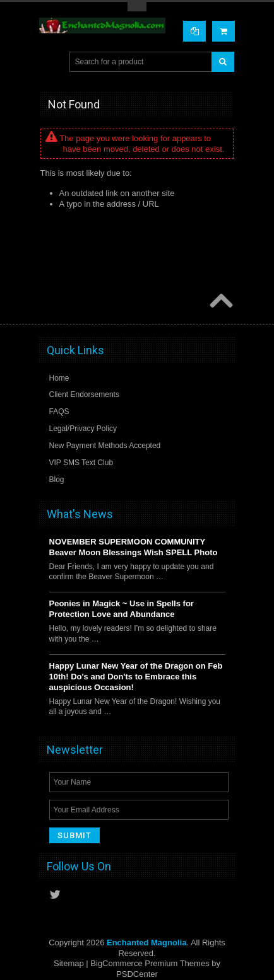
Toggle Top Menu (137, 7)
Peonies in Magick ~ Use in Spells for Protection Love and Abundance (122, 609)
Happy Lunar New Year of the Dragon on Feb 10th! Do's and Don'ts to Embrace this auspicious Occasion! (136, 677)
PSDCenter (137, 974)
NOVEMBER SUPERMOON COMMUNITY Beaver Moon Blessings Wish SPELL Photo (134, 547)
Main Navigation (50, 62)
